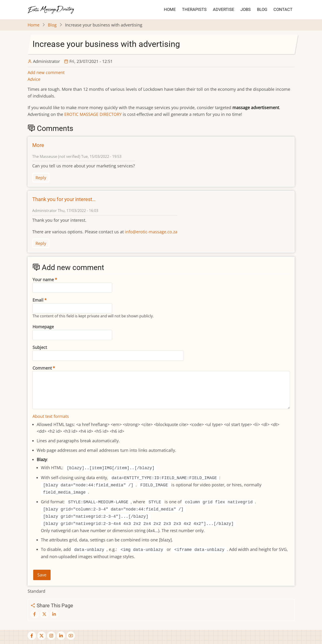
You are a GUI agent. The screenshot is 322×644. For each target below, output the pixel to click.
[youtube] (71, 636)
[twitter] (42, 636)
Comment (42, 368)
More (38, 145)
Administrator (46, 61)
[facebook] (32, 636)
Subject (40, 347)
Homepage (43, 327)
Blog (52, 25)
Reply (41, 178)
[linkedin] (61, 636)
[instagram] (51, 636)
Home (34, 25)
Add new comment (46, 72)
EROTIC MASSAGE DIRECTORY (93, 114)
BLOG (262, 9)
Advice (34, 79)
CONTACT (283, 9)
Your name (43, 280)
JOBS (246, 9)
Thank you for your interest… (64, 199)
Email (38, 300)
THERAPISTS (194, 9)
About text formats (51, 416)
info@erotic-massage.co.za (151, 232)
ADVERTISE (224, 9)
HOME (170, 9)
